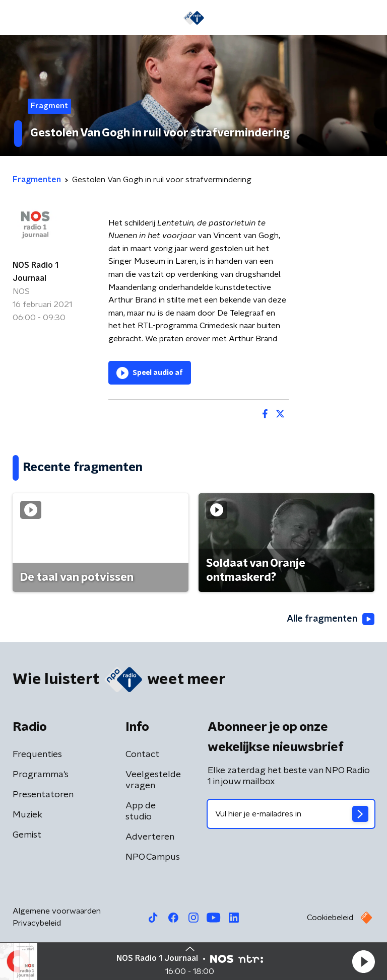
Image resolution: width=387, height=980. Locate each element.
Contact (142, 755)
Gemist (27, 835)
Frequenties (37, 755)
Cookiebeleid (330, 918)
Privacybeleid (37, 923)
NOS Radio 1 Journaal (36, 272)
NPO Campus (153, 857)
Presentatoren (43, 795)
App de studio (141, 811)
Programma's (41, 775)
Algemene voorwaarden (57, 911)
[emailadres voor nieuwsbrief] (291, 814)
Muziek (27, 815)
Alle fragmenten (331, 620)
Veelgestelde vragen (153, 780)
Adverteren (150, 837)
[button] (363, 961)
